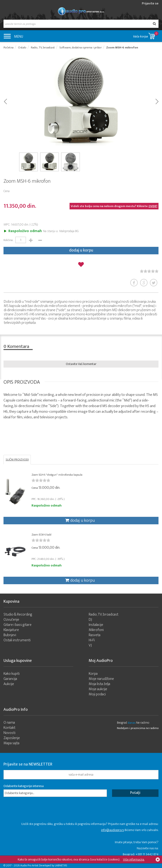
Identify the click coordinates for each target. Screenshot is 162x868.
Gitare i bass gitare (18, 625)
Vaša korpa (146, 35)
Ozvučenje (11, 620)
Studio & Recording (18, 615)
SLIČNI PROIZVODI (17, 460)
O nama (9, 723)
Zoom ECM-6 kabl (41, 535)
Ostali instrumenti (17, 640)
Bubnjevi (10, 635)
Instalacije (96, 625)
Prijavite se (150, 3)
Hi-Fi (92, 640)
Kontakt (9, 728)
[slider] (149, 271)
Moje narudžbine (101, 679)
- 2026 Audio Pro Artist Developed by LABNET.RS (40, 865)
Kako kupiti (12, 674)
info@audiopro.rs (113, 830)
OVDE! (153, 206)
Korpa (93, 674)
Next (157, 101)
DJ (90, 620)
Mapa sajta (11, 743)
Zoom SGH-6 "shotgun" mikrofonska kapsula (57, 475)
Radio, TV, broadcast (104, 615)
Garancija (10, 679)
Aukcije (9, 684)
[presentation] (39, 812)
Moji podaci (97, 694)
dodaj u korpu (81, 250)
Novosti (9, 733)
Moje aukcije (98, 689)
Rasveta (95, 635)
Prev (5, 101)
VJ (90, 645)
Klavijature (11, 630)
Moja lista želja (99, 684)
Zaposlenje (12, 738)
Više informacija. (134, 859)
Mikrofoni (96, 630)
